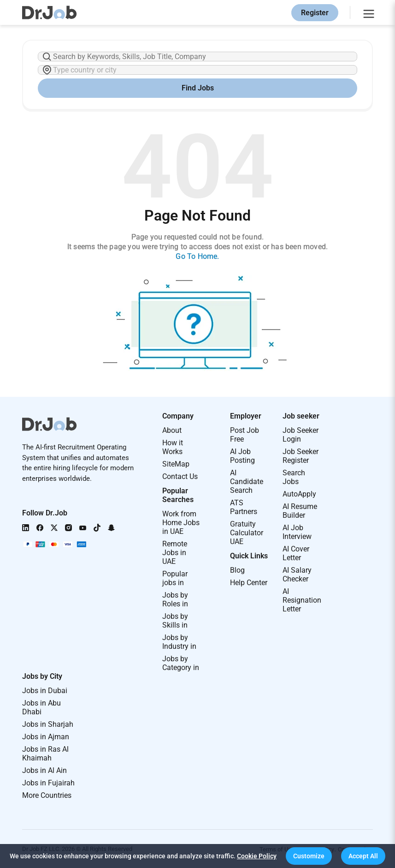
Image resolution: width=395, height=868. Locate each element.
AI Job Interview (297, 532)
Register (315, 13)
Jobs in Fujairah (48, 783)
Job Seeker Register (301, 456)
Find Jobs (198, 88)
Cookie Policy (257, 856)
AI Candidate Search (247, 482)
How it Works (173, 447)
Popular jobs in (175, 578)
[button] (309, 856)
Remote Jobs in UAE (175, 553)
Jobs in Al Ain (44, 770)
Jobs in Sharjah (48, 724)
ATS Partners (244, 507)
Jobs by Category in (181, 663)
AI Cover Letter (296, 553)
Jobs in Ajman (46, 737)
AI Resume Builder (300, 511)
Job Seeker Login (301, 435)
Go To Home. (197, 256)
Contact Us (180, 476)
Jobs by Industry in (179, 642)
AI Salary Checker (297, 575)
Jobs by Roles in (175, 599)
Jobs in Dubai (45, 691)
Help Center (249, 583)
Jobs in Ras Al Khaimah (45, 754)
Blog (237, 570)
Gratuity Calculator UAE (247, 533)
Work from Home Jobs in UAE (181, 523)
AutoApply (299, 494)
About (172, 430)
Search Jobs (294, 477)
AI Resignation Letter (302, 600)
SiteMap (176, 464)
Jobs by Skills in (175, 621)
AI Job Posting (242, 456)
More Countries (47, 795)
